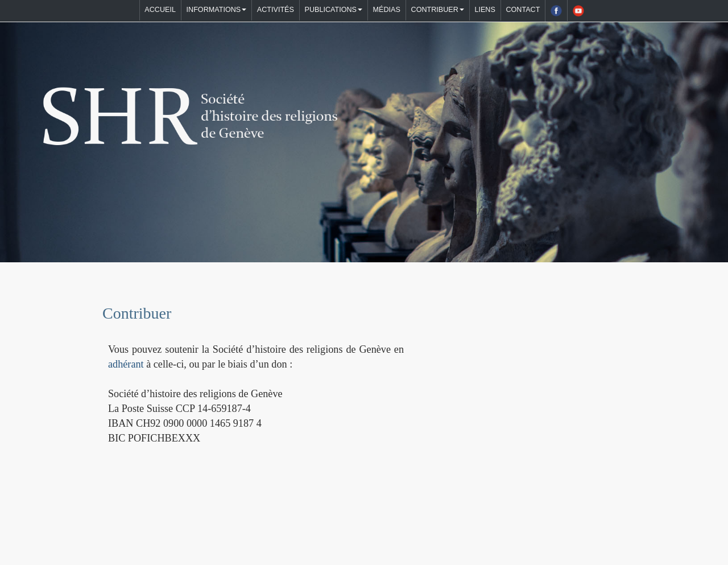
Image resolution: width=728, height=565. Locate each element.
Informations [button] (217, 10)
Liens (485, 10)
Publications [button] (334, 10)
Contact (523, 10)
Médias (387, 10)
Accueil (160, 10)
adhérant (126, 364)
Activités (276, 10)
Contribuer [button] (438, 10)
